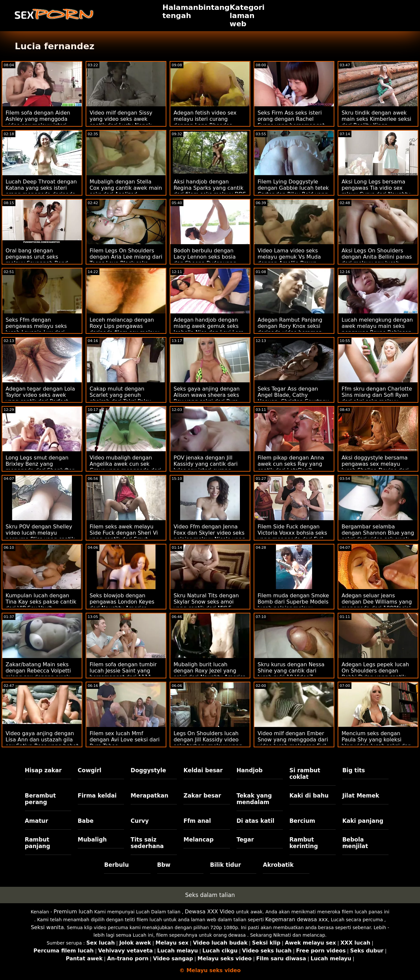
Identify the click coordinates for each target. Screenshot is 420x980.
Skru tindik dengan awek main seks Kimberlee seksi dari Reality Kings (376, 119)
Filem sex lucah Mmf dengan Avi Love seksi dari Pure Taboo (125, 740)
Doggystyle (148, 770)
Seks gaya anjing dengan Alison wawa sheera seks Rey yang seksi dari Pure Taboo (207, 398)
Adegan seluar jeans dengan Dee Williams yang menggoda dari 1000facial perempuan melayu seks (377, 605)
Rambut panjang (38, 843)
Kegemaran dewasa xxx (296, 919)
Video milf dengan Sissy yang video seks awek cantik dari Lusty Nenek (121, 119)
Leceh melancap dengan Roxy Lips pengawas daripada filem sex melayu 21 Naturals (125, 329)
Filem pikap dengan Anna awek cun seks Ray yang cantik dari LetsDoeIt (291, 464)
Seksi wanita (47, 927)
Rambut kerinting (304, 843)
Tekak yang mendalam (254, 799)
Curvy (140, 821)
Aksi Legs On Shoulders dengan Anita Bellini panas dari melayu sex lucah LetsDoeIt (377, 260)
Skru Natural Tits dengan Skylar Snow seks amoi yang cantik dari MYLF (206, 602)
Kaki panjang (363, 821)
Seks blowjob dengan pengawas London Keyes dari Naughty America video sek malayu (122, 605)
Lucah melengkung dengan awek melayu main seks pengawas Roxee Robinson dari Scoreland (377, 329)
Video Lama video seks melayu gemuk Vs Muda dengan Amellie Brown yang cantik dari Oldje (289, 260)
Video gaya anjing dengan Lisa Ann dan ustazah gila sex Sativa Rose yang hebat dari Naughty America (42, 743)
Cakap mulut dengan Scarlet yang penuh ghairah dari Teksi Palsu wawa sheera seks (120, 398)
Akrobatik (278, 865)
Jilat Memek (361, 796)
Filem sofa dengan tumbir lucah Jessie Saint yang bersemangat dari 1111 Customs (123, 674)
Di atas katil (256, 821)
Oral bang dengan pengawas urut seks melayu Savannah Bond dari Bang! (37, 260)
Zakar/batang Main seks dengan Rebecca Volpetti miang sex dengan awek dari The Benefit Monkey (38, 674)
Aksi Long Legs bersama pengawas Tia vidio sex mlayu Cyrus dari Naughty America (376, 191)
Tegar (245, 840)
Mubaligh (92, 840)
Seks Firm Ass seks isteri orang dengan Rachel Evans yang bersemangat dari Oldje (291, 122)
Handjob (250, 770)
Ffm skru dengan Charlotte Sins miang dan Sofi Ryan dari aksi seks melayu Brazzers (377, 398)
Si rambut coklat (305, 774)
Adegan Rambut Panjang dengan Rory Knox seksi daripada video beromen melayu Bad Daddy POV (290, 329)
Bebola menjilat (355, 843)
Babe (86, 821)
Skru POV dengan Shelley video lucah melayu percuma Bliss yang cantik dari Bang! (40, 536)
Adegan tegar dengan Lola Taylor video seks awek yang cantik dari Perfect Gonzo (40, 398)
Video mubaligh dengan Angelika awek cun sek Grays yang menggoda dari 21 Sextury (125, 467)
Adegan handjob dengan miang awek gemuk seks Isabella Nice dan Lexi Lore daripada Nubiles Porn (209, 329)
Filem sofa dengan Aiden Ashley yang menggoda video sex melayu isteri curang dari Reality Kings (38, 122)
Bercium (302, 821)
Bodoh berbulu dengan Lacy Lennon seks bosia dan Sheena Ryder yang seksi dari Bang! (205, 260)
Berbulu (116, 865)
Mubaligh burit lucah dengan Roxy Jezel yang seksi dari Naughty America (210, 671)
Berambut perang (40, 799)
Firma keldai (97, 796)
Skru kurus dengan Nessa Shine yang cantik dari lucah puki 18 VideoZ (291, 671)
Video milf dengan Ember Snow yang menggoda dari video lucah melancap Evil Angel (293, 743)
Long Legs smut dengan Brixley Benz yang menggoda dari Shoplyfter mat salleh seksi (40, 467)
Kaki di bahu (309, 796)
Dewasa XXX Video (210, 912)
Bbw (164, 865)
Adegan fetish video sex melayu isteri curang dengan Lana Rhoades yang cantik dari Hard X (205, 122)
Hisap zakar (43, 770)
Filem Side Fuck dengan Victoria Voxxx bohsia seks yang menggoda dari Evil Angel (292, 536)
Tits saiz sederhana (147, 843)
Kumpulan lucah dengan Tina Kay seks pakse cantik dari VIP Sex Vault (41, 602)
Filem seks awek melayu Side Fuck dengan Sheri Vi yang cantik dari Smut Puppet (124, 536)
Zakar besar (202, 796)
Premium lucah (73, 912)
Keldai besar (203, 770)
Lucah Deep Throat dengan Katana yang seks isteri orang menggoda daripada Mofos (41, 191)
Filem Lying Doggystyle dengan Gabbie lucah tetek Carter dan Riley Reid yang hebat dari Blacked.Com (293, 191)
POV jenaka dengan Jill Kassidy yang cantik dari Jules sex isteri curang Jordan (206, 467)
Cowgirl (90, 770)
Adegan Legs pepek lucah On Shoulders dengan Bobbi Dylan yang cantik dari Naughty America (375, 674)
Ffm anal (197, 821)
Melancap (199, 840)
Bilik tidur (225, 865)
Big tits (354, 770)
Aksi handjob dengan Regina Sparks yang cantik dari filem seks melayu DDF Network (210, 191)
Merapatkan (149, 796)
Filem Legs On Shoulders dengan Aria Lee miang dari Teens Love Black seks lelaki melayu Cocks (126, 260)
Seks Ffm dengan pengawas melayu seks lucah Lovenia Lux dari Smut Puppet (36, 329)
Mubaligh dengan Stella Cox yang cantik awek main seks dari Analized (126, 188)
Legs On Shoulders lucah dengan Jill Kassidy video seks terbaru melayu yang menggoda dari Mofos (208, 743)
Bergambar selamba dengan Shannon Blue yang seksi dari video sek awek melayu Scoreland (378, 536)
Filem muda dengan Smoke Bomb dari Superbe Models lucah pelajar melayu (293, 602)
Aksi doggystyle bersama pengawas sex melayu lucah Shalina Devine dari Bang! (375, 467)
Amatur (37, 821)
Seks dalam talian (210, 895)
